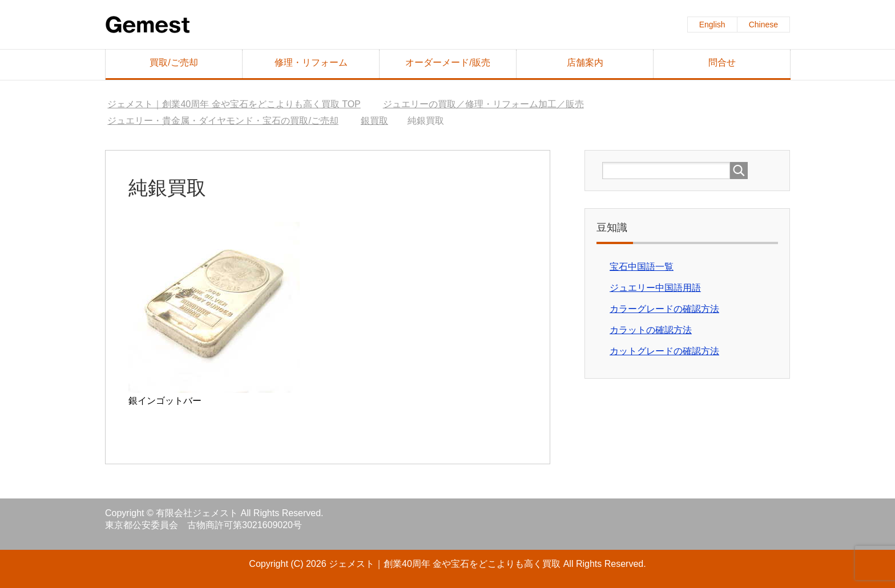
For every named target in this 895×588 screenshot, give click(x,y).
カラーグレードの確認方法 (664, 309)
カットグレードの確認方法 (664, 351)
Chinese (763, 25)
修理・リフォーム (311, 62)
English (712, 25)
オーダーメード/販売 (447, 62)
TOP (234, 104)
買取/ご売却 (174, 62)
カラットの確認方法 (651, 330)
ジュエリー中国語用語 (655, 288)
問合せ (722, 62)
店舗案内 (585, 62)
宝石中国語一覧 (642, 267)
